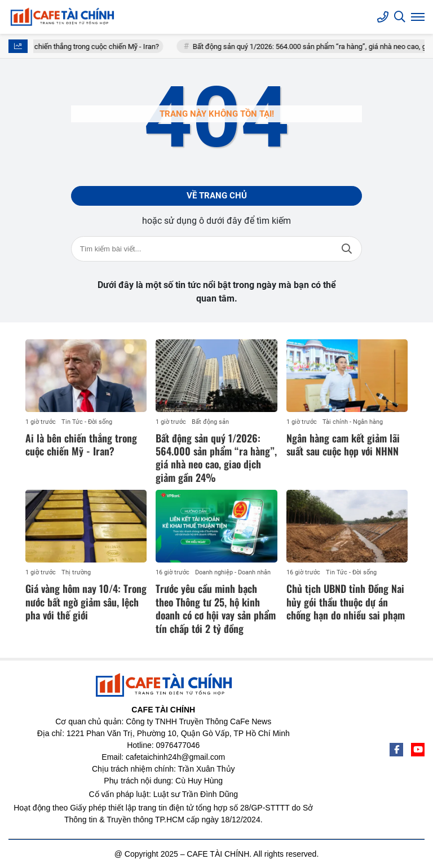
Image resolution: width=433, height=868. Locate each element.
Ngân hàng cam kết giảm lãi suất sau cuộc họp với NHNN (343, 444)
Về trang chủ (217, 196)
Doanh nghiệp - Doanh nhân (233, 572)
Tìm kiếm (347, 249)
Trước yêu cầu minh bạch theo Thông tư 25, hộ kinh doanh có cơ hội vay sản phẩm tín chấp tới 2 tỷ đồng (216, 608)
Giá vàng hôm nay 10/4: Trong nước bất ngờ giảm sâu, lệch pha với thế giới (86, 602)
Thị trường (76, 572)
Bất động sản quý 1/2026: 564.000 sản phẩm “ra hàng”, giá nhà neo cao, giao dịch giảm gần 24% (216, 458)
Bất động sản (210, 422)
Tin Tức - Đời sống (87, 422)
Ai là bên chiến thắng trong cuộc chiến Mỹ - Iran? (90, 46)
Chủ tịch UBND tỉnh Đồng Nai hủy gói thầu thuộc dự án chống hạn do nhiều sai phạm (346, 602)
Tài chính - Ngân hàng (353, 422)
